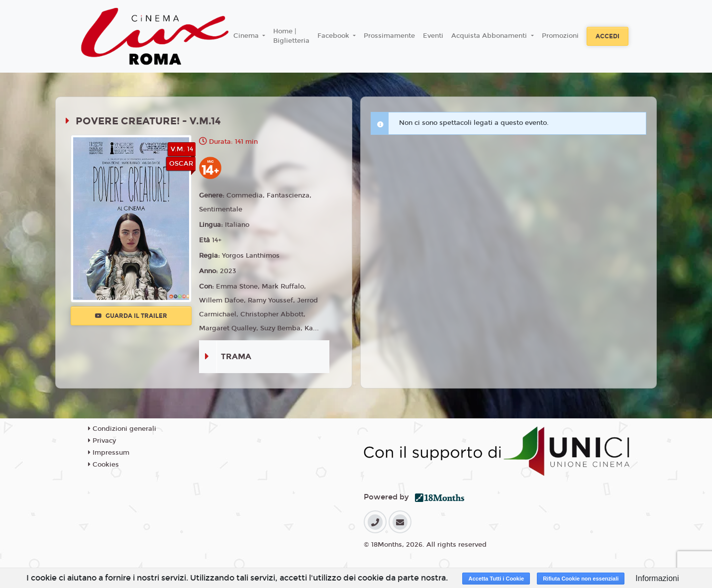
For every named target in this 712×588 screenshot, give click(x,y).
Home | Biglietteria (291, 36)
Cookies (103, 465)
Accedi (608, 36)
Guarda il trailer (131, 316)
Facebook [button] (334, 36)
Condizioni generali (122, 429)
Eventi (433, 36)
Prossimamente (389, 36)
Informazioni (657, 578)
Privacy (102, 441)
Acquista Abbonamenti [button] (490, 36)
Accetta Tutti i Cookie (496, 579)
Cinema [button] (247, 36)
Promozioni (560, 36)
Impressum (109, 453)
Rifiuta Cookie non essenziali (581, 579)
